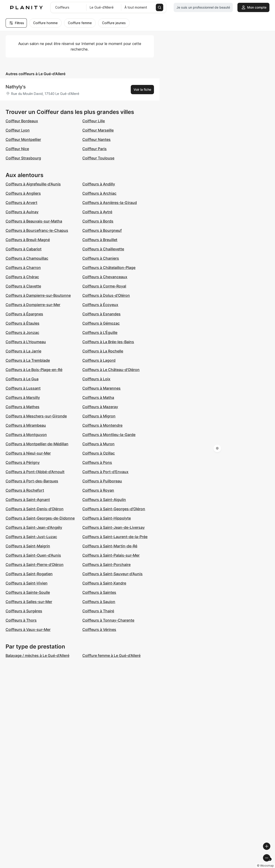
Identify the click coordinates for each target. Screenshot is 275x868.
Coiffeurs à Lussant (23, 388)
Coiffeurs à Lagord (99, 360)
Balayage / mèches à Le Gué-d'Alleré (37, 655)
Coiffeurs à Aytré (97, 212)
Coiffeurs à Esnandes (101, 314)
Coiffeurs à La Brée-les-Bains (108, 342)
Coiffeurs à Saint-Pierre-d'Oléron (35, 565)
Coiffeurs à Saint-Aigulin (104, 500)
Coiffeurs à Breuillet (100, 240)
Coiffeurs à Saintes (99, 592)
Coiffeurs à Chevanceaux (105, 277)
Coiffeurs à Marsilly (23, 397)
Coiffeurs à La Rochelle (103, 351)
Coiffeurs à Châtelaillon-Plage (109, 268)
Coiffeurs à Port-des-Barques (32, 481)
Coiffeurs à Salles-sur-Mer (29, 602)
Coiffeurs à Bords (98, 221)
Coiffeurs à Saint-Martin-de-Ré (110, 546)
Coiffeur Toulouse (98, 158)
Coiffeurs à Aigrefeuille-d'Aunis (33, 184)
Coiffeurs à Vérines (99, 629)
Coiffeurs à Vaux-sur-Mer (28, 629)
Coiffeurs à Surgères (24, 611)
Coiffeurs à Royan (98, 490)
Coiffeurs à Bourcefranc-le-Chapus (37, 230)
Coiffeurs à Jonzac (22, 332)
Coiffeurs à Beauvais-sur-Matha (34, 221)
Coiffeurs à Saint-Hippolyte (107, 518)
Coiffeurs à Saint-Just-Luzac (31, 537)
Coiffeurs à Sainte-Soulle (28, 592)
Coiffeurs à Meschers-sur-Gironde (36, 416)
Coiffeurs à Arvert (21, 203)
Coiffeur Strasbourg (23, 158)
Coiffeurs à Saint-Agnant (28, 500)
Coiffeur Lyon (18, 130)
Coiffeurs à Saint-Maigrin (28, 546)
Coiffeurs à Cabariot (24, 249)
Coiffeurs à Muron (98, 444)
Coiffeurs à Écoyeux (100, 305)
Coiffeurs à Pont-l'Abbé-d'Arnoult (35, 472)
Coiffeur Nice (17, 149)
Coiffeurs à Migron (99, 416)
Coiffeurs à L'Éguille (100, 332)
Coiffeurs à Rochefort (25, 490)
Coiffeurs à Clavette (23, 286)
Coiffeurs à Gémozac (101, 323)
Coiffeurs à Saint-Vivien (27, 583)
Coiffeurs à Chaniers (101, 258)
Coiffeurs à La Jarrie (23, 351)
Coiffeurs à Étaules (22, 323)
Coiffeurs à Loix (96, 379)
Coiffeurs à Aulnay (22, 212)
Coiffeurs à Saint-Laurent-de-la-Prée (115, 537)
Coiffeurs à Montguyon (26, 435)
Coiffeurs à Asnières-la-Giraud (110, 203)
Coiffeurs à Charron (23, 268)
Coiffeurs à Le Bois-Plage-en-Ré (34, 370)
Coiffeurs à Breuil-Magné (28, 240)
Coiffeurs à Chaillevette (103, 249)
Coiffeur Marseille (98, 130)
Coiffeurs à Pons (97, 462)
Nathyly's (16, 87)
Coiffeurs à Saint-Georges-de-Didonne (40, 518)
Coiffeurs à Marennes (101, 388)
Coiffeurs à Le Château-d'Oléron (111, 370)
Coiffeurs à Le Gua (22, 379)
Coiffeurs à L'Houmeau (26, 342)
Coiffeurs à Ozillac (99, 453)
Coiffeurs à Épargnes (24, 314)
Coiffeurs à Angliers (23, 193)
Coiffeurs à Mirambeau (26, 425)
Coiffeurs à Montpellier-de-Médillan (37, 444)
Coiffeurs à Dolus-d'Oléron (106, 295)
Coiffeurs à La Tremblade (28, 360)
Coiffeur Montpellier (23, 139)
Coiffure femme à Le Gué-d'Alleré (111, 655)
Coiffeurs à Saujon (99, 602)
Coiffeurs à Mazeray (100, 407)
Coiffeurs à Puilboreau (102, 481)
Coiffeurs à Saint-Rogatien (29, 574)
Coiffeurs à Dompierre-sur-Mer (33, 305)
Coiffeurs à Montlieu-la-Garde (109, 435)
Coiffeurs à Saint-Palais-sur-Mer (111, 555)
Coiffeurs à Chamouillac (27, 258)
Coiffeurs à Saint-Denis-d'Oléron (35, 509)
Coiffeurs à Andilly (99, 184)
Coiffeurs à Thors (21, 620)
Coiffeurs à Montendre (102, 425)
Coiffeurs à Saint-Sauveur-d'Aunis (112, 574)
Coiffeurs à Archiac (99, 193)
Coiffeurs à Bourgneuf (102, 230)
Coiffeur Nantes (96, 139)
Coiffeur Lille (94, 121)
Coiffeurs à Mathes (22, 407)
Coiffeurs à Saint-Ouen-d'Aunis (33, 555)
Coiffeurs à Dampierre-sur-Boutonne (38, 295)
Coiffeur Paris (94, 149)
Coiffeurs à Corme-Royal (104, 286)
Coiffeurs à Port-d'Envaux (105, 472)
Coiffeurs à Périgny (23, 462)
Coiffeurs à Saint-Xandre (104, 583)
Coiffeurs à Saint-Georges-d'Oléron (114, 509)
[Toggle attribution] (270, 864)
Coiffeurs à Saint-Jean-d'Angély (34, 527)
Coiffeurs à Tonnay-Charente (108, 620)
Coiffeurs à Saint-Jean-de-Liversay (114, 527)
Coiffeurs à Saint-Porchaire (106, 565)
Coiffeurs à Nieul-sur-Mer (28, 453)
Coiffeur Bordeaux (22, 121)
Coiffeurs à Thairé (98, 611)
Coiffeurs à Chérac (22, 277)
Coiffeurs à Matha (98, 397)
